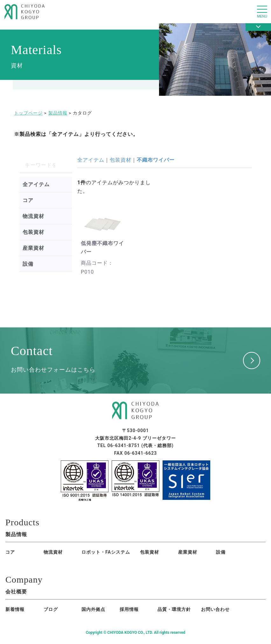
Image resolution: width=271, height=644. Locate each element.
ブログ (44, 611)
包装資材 (33, 232)
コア (28, 200)
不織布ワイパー (156, 160)
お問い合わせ (193, 611)
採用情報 (110, 611)
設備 (28, 264)
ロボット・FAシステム (84, 553)
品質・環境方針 (149, 611)
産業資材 (33, 248)
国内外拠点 (76, 611)
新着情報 (15, 611)
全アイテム (36, 184)
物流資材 (33, 216)
